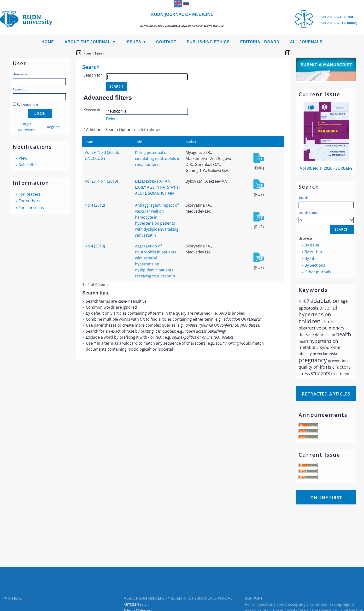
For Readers (30, 194)
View (23, 158)
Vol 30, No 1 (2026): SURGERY (326, 168)
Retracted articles (326, 394)
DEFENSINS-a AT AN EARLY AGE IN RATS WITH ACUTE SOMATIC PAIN (157, 187)
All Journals (306, 42)
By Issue (312, 245)
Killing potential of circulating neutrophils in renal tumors (158, 158)
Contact (166, 42)
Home (48, 42)
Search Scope (326, 217)
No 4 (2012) (95, 205)
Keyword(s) (94, 110)
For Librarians (31, 208)
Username (20, 74)
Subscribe (28, 165)
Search (303, 198)
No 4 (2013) (95, 246)
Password (20, 89)
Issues (133, 42)
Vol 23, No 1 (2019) (101, 181)
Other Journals (318, 272)
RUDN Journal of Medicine (182, 19)
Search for (93, 75)
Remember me (27, 104)
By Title (311, 258)
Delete (112, 119)
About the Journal (88, 42)
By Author (314, 252)
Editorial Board (260, 42)
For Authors (29, 201)
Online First (326, 497)
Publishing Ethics (208, 42)
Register (54, 127)
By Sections (315, 265)
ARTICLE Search (136, 604)
